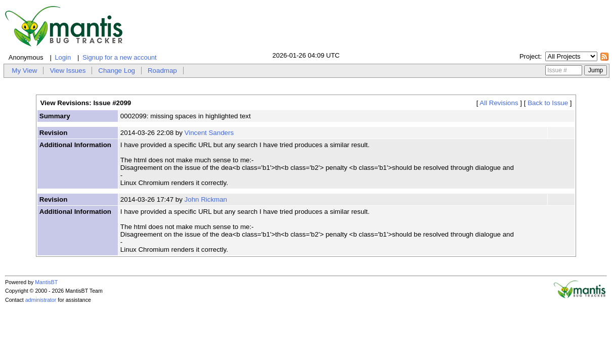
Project (530, 56)
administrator (41, 300)
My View (24, 71)
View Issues (68, 71)
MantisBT (46, 282)
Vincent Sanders (209, 133)
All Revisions (499, 103)
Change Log (117, 71)
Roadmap (162, 71)
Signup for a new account (120, 57)
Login (63, 57)
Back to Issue (548, 103)
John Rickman (206, 199)
